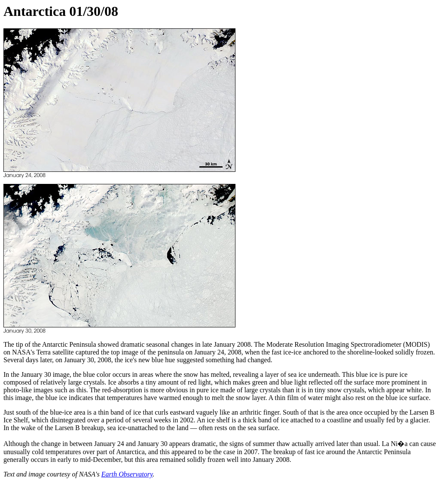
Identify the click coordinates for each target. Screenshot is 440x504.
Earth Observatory (127, 474)
